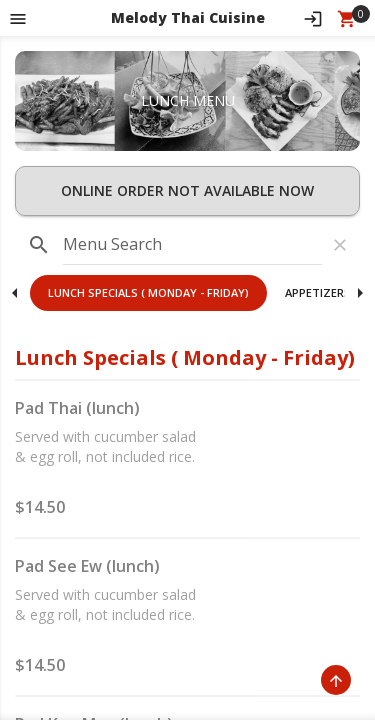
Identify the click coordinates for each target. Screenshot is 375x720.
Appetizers (318, 292)
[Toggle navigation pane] (18, 18)
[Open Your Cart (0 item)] (347, 18)
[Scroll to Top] (336, 680)
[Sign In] (313, 18)
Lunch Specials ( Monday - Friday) (148, 292)
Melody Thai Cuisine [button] (188, 17)
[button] (148, 293)
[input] (192, 245)
